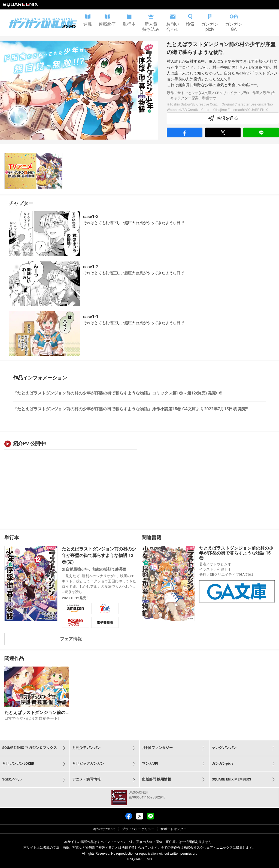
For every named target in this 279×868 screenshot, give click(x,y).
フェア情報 (71, 639)
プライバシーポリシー (138, 829)
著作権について (104, 829)
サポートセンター (174, 829)
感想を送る (223, 118)
